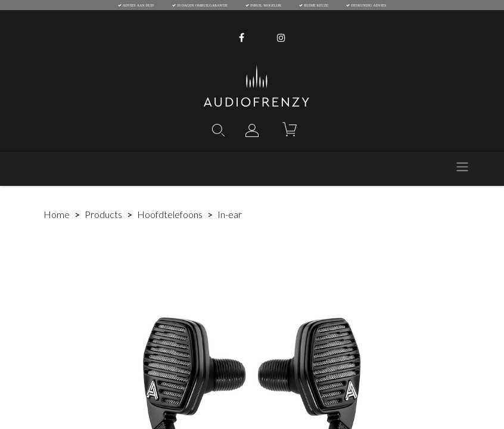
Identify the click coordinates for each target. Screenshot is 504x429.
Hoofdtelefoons (170, 214)
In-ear (230, 214)
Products (103, 214)
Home (57, 214)
